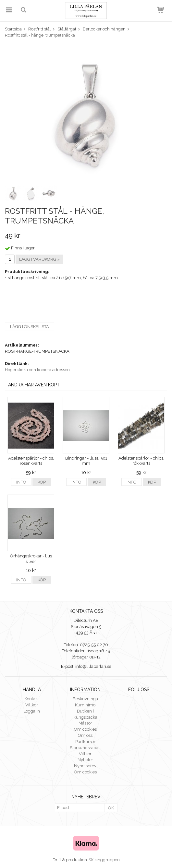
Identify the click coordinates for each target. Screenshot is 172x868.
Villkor (32, 705)
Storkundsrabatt (85, 748)
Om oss (85, 735)
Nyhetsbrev (85, 766)
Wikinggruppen (104, 860)
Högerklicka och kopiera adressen (37, 370)
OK (111, 808)
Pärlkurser (85, 742)
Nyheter (85, 760)
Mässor (85, 723)
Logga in (32, 711)
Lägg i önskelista (30, 327)
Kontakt (32, 699)
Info (21, 482)
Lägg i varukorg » (39, 259)
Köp (42, 482)
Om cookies (85, 729)
